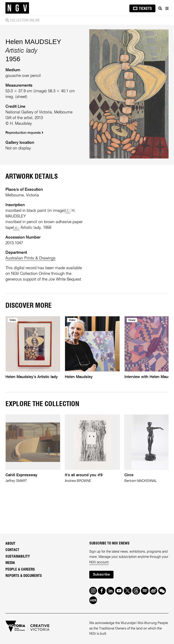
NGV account (99, 562)
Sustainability (18, 556)
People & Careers (20, 569)
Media (10, 563)
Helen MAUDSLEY (33, 42)
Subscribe (101, 575)
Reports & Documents (24, 576)
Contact (12, 550)
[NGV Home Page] (17, 8)
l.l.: (68, 211)
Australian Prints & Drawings (30, 258)
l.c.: (16, 228)
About (10, 544)
